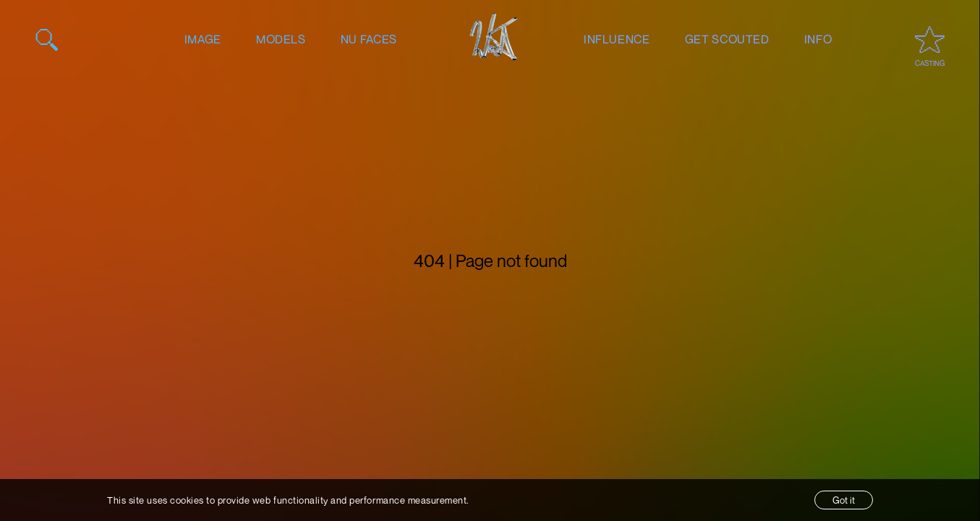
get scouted (727, 39)
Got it (844, 500)
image (203, 39)
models (281, 39)
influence (617, 39)
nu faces (369, 39)
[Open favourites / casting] (930, 39)
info (818, 39)
